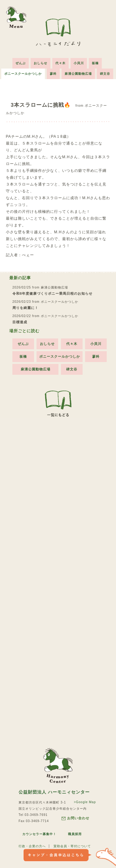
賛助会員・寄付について (72, 846)
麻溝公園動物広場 (78, 74)
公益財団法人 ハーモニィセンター (54, 792)
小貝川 (79, 63)
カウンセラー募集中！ (39, 834)
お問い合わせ (75, 818)
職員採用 (75, 834)
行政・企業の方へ (32, 846)
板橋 (95, 63)
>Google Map (85, 802)
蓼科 (53, 74)
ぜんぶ (21, 63)
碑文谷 (105, 74)
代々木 (60, 63)
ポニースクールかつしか (23, 74)
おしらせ (41, 63)
